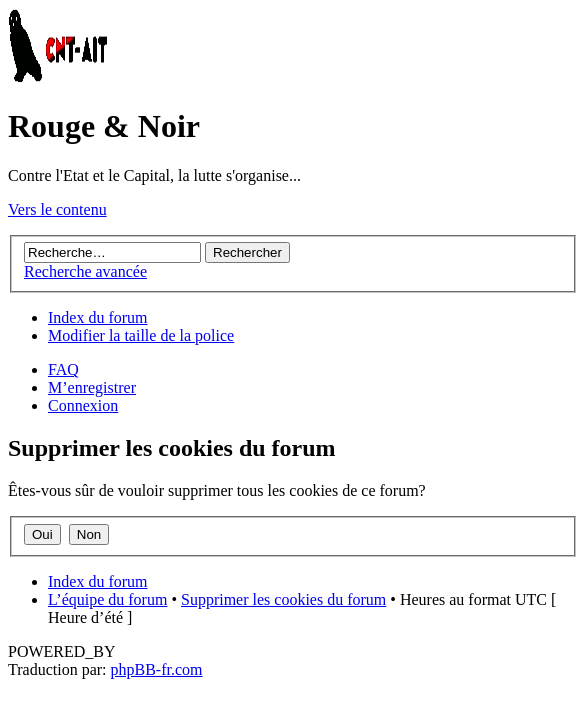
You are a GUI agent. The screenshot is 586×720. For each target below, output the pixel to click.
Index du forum (98, 317)
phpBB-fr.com (157, 669)
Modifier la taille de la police (141, 335)
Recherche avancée (85, 271)
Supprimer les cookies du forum (283, 599)
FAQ (63, 369)
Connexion (83, 405)
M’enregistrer (92, 387)
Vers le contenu (57, 209)
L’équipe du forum (107, 599)
